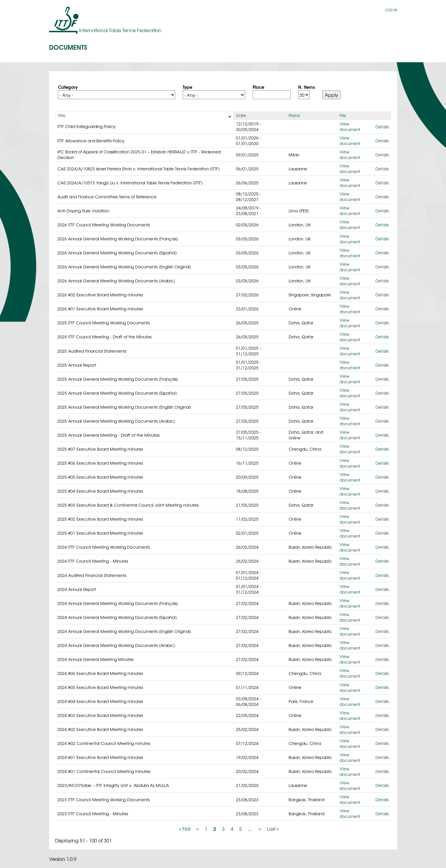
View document (350, 126)
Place (258, 87)
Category (68, 87)
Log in (391, 10)
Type (187, 87)
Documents (68, 47)
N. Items (306, 87)
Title (62, 115)
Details (382, 127)
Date (241, 115)
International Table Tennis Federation (120, 30)
